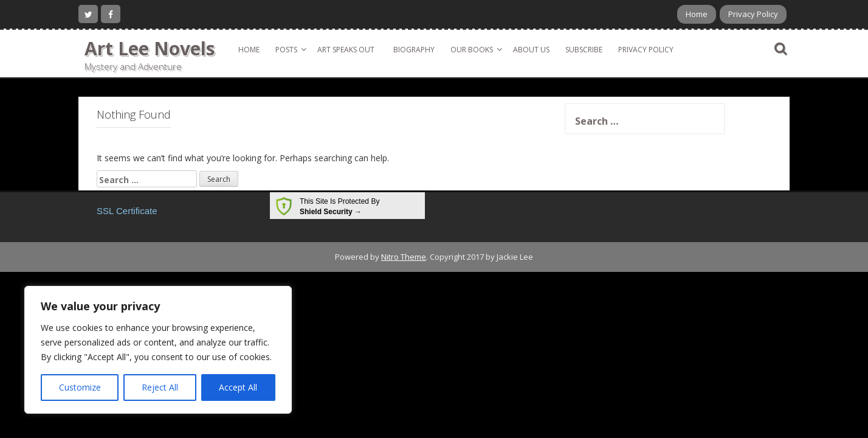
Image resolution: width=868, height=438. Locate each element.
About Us (531, 50)
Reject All (160, 387)
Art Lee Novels (150, 48)
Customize (80, 387)
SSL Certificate (127, 211)
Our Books (472, 50)
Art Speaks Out (346, 50)
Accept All (238, 387)
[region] (158, 350)
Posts (286, 50)
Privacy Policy (753, 14)
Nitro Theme (404, 257)
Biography (414, 50)
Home (697, 14)
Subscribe (584, 50)
